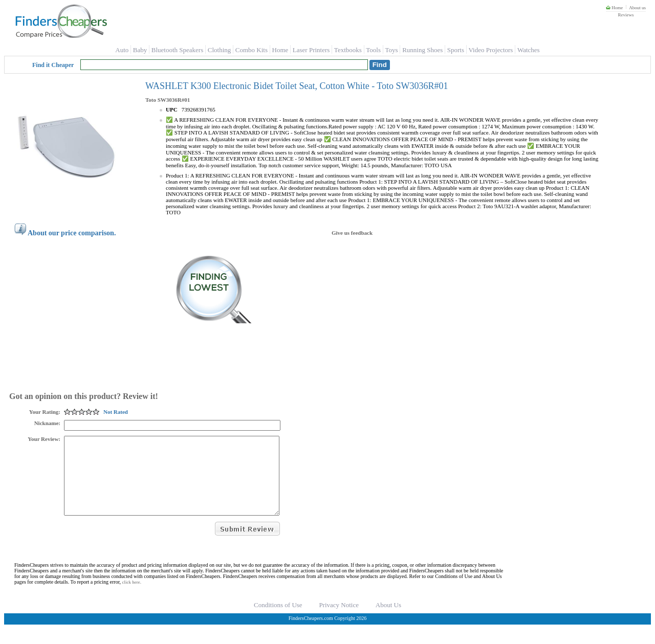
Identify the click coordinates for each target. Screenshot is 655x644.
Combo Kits (252, 50)
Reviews (626, 15)
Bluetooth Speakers (177, 50)
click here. (132, 597)
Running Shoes (422, 50)
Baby (140, 50)
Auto (122, 50)
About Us (388, 620)
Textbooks (348, 50)
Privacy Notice (339, 620)
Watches (529, 50)
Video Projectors (490, 50)
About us (637, 8)
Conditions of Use (278, 620)
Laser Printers (311, 50)
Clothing (220, 50)
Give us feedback (352, 233)
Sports (456, 50)
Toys (392, 50)
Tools (373, 50)
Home (614, 8)
